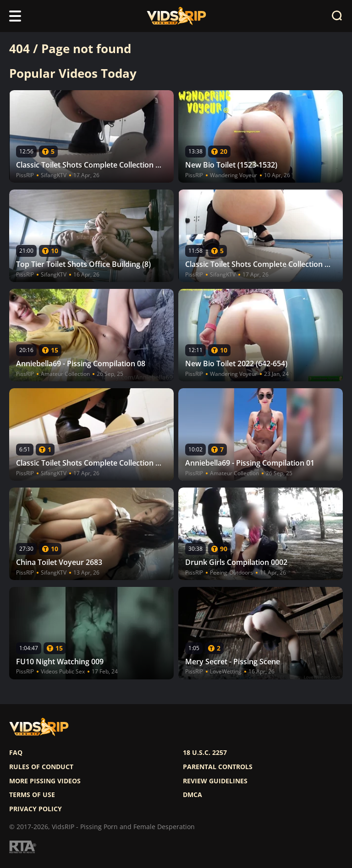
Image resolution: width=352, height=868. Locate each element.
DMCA (192, 795)
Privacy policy (36, 809)
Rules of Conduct (41, 767)
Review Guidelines (215, 781)
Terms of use (32, 795)
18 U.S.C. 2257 (205, 753)
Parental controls (218, 767)
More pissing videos (45, 781)
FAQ (16, 753)
